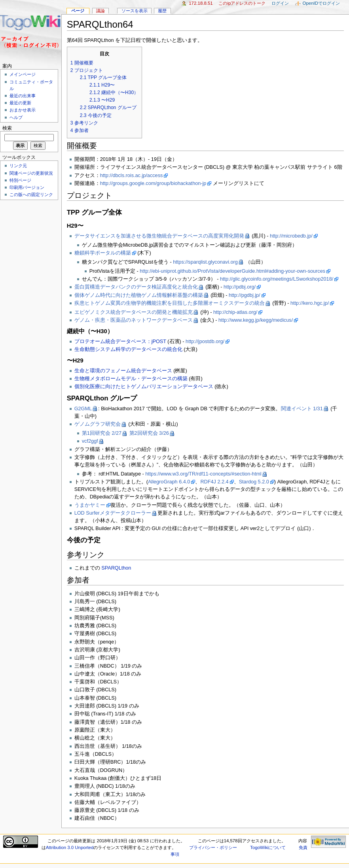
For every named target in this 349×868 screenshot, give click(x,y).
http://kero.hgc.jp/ (310, 303)
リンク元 (18, 166)
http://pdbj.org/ (240, 287)
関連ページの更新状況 (31, 173)
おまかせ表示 (23, 110)
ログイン (280, 3)
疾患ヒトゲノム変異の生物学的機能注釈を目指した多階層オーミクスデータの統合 (170, 303)
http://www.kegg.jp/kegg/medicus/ (256, 320)
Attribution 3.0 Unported (70, 847)
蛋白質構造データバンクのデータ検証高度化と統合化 (136, 287)
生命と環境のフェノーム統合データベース (123, 371)
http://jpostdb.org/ (205, 342)
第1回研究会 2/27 (102, 433)
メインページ (23, 74)
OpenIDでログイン (321, 3)
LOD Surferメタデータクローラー (113, 513)
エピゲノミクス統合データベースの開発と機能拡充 (134, 312)
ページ (78, 11)
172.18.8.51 (201, 3)
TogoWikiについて (268, 847)
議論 (101, 11)
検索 (7, 128)
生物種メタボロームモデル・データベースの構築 (131, 379)
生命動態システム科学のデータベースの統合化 (128, 349)
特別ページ (20, 180)
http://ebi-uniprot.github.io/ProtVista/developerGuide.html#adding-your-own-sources (232, 271)
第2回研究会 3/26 (149, 433)
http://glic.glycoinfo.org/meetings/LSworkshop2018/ (277, 279)
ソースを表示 (135, 11)
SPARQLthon (116, 568)
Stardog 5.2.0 (254, 482)
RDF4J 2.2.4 (214, 482)
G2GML (83, 409)
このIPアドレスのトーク (242, 3)
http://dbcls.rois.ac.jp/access (132, 175)
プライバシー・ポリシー (213, 847)
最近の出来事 (23, 96)
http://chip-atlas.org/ (235, 312)
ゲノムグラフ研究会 (98, 424)
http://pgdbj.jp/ (245, 295)
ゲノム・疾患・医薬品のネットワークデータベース (134, 320)
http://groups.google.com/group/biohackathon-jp (153, 183)
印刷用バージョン (27, 187)
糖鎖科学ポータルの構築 (103, 253)
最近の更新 (20, 103)
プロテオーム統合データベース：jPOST (120, 342)
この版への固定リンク (31, 194)
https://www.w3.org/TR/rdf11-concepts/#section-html (203, 474)
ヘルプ (16, 117)
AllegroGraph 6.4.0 (169, 482)
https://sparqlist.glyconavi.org (205, 262)
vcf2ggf (90, 441)
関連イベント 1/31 (302, 409)
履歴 (162, 11)
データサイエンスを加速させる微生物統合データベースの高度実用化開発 (159, 236)
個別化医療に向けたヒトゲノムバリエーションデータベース (144, 387)
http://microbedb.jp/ (291, 236)
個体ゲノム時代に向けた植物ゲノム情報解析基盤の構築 (139, 295)
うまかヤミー (90, 505)
